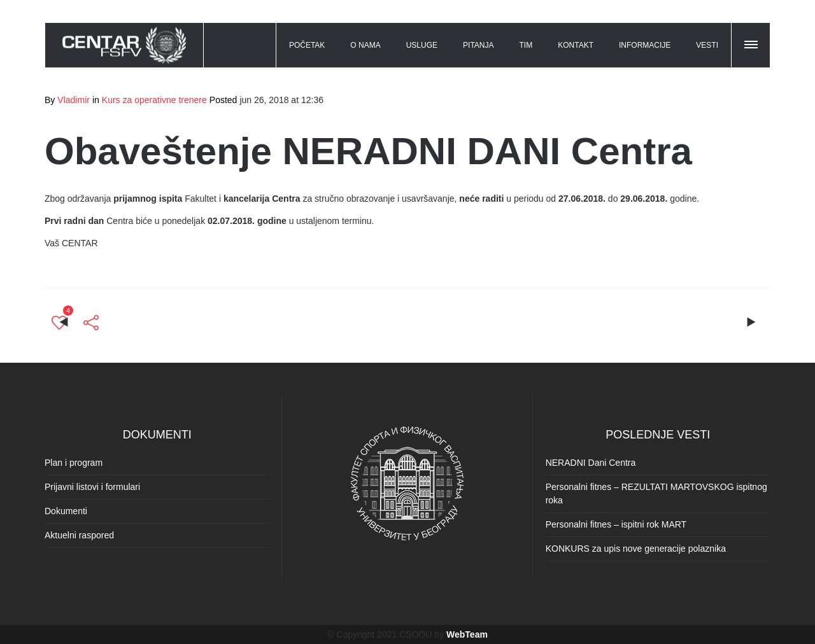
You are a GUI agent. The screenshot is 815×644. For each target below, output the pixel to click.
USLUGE (422, 45)
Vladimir (74, 100)
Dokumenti (66, 511)
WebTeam (467, 634)
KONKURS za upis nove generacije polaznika (636, 549)
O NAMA (365, 45)
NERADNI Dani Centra (591, 463)
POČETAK (307, 45)
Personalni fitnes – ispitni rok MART (616, 524)
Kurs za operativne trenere (154, 100)
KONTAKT (576, 45)
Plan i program (74, 463)
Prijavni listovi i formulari (92, 487)
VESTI (707, 45)
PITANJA (478, 45)
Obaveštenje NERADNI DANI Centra (368, 151)
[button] (752, 43)
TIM (526, 45)
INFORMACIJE (645, 45)
